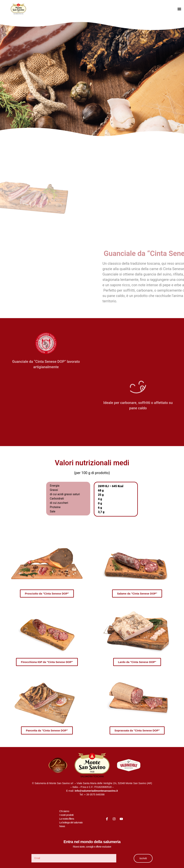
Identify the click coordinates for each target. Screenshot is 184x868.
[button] (179, 9)
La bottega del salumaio (71, 822)
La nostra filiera (67, 819)
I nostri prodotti (66, 815)
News (62, 826)
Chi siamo (64, 811)
